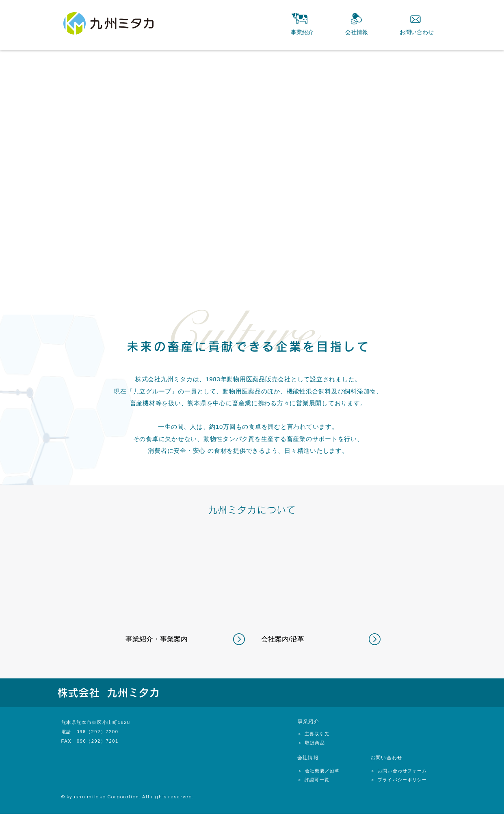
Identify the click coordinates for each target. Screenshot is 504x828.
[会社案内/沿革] (295, 639)
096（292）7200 (97, 732)
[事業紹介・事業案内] (159, 639)
